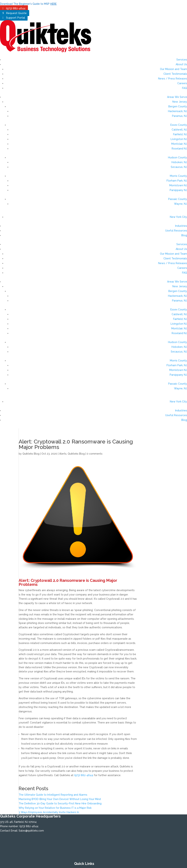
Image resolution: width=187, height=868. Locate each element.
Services (182, 60)
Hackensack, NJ (178, 111)
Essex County (179, 125)
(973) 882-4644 (16, 8)
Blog (184, 235)
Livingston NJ (179, 139)
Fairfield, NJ (180, 134)
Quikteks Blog (31, 454)
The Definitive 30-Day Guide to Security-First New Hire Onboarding (60, 803)
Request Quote (16, 13)
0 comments (95, 454)
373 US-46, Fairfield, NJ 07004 (18, 822)
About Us (181, 64)
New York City (178, 217)
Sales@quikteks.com (31, 831)
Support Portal (16, 18)
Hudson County (178, 157)
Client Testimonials (175, 74)
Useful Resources (176, 231)
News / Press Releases (173, 79)
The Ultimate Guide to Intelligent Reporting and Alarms (53, 795)
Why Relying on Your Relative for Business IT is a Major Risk (55, 808)
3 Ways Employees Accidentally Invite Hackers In (49, 812)
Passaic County (178, 199)
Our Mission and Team (173, 69)
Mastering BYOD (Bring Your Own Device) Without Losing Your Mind (60, 799)
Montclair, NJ (179, 144)
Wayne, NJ (181, 204)
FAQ (185, 88)
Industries (181, 226)
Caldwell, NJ (179, 130)
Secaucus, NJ (179, 167)
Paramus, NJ (180, 116)
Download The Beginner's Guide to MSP (28, 4)
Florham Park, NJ (177, 181)
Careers (182, 83)
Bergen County (178, 106)
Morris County (178, 176)
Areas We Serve (177, 97)
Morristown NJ (178, 185)
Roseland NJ (179, 149)
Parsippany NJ (178, 190)
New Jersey (180, 102)
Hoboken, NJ (179, 162)
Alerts (63, 454)
